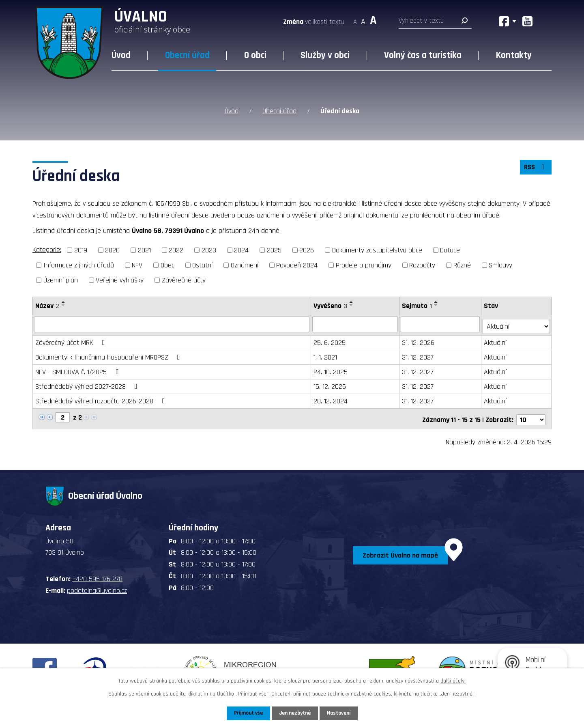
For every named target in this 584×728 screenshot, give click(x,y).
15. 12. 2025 (330, 384)
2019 (81, 250)
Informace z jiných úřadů (79, 264)
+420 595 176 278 (97, 575)
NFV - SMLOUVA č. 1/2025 (78, 369)
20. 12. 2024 (331, 399)
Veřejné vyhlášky (120, 279)
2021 (144, 250)
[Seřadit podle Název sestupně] (64, 304)
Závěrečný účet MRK (72, 340)
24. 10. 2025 (331, 369)
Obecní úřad (187, 55)
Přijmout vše (247, 713)
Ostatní (202, 264)
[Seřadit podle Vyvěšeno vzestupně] (352, 301)
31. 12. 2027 (419, 355)
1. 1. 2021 (326, 355)
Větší (373, 19)
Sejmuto (418, 305)
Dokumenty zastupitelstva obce (377, 250)
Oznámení (245, 264)
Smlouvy (500, 264)
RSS (535, 168)
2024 (241, 250)
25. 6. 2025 (330, 340)
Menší (355, 19)
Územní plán (61, 279)
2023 (209, 250)
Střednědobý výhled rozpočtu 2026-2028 (102, 399)
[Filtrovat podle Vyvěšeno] (355, 324)
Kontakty (514, 55)
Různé (462, 264)
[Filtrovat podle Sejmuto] (441, 324)
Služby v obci (325, 55)
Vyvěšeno (331, 305)
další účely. (453, 681)
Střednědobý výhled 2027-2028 (88, 384)
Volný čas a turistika (423, 55)
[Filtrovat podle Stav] (517, 323)
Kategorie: (47, 249)
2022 (176, 250)
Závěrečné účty (184, 279)
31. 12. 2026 (419, 340)
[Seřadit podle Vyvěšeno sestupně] (352, 304)
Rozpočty (422, 264)
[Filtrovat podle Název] (172, 324)
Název (47, 305)
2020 (112, 250)
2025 (274, 250)
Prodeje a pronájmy (364, 264)
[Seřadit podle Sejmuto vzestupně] (437, 301)
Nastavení (340, 713)
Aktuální (496, 340)
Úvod (121, 55)
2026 (307, 250)
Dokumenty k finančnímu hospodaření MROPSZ (109, 355)
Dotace (450, 250)
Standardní (363, 19)
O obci (255, 55)
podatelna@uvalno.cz (97, 586)
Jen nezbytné (295, 713)
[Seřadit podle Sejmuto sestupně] (437, 304)
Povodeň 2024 (297, 264)
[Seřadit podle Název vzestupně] (64, 301)
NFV (137, 264)
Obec (167, 264)
